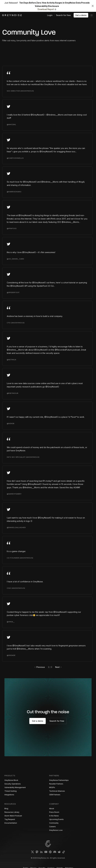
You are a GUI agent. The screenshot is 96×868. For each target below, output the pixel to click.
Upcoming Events (56, 819)
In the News (54, 816)
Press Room (54, 812)
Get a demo (81, 15)
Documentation (11, 823)
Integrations (9, 795)
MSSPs (52, 787)
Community (54, 823)
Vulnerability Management (15, 787)
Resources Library (12, 812)
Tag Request (10, 819)
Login (50, 15)
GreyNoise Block (11, 780)
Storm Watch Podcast (13, 816)
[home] (12, 15)
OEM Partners (55, 795)
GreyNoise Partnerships (59, 780)
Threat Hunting (10, 791)
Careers (52, 827)
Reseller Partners (56, 784)
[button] (92, 15)
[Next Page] (58, 667)
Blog (6, 809)
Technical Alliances (57, 791)
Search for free (63, 15)
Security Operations (13, 784)
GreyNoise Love (56, 830)
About (52, 809)
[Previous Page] (40, 667)
